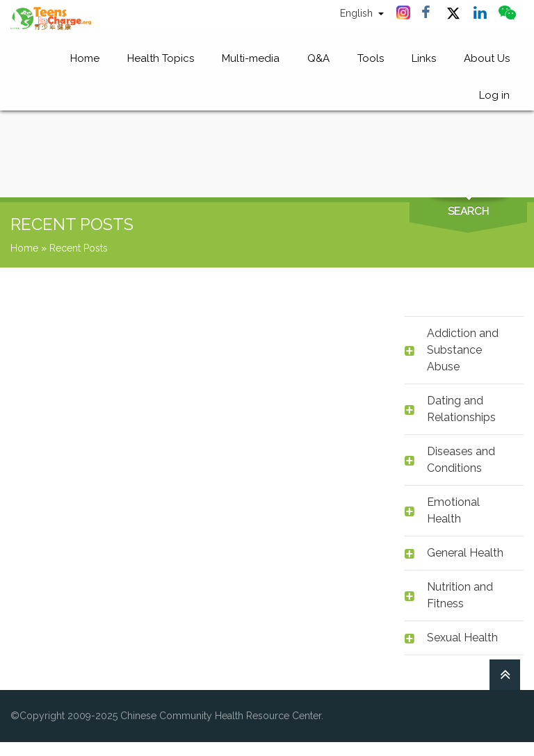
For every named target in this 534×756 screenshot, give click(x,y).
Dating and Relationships (461, 409)
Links (424, 60)
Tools (371, 60)
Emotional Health (453, 510)
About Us (487, 60)
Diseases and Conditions (461, 460)
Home (85, 60)
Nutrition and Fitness (460, 595)
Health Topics (161, 60)
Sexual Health (462, 638)
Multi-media (251, 60)
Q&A (318, 60)
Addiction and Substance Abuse (463, 350)
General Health (465, 553)
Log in (494, 99)
